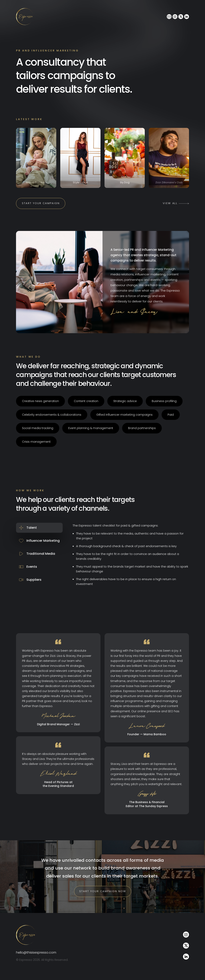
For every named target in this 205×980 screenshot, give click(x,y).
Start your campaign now (102, 897)
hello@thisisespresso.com (36, 958)
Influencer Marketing (39, 546)
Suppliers (30, 585)
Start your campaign (42, 208)
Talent (28, 533)
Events (28, 572)
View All (176, 208)
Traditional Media (37, 559)
